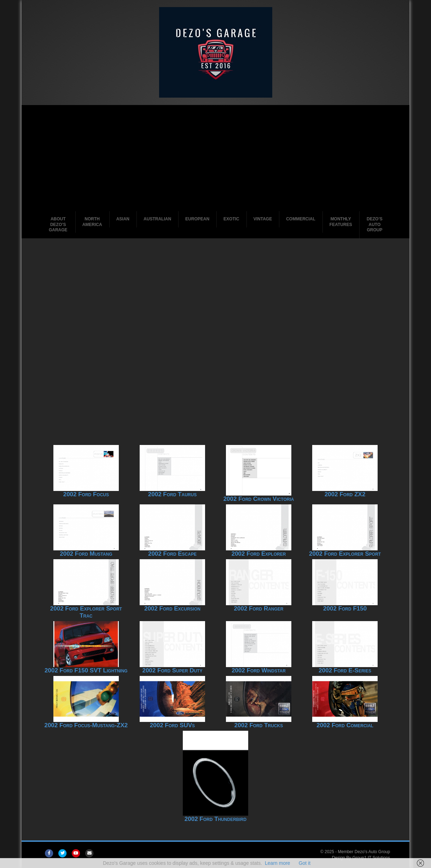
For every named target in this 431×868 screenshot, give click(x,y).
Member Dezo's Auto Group (364, 852)
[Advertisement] (216, 158)
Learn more (278, 863)
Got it (305, 863)
